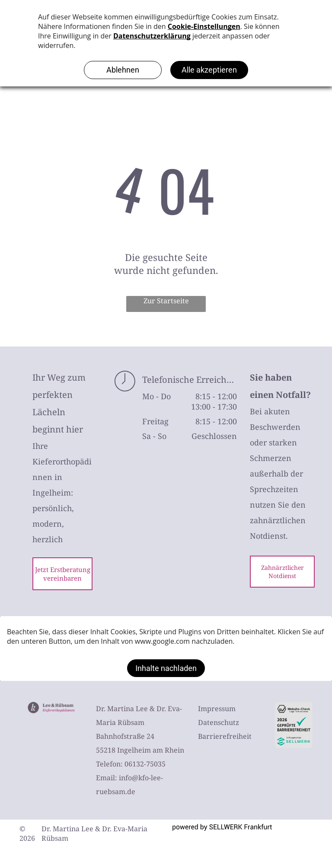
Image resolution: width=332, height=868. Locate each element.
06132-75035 (145, 764)
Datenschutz (219, 722)
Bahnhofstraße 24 (125, 736)
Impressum (217, 709)
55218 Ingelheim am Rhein (140, 750)
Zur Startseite (166, 301)
